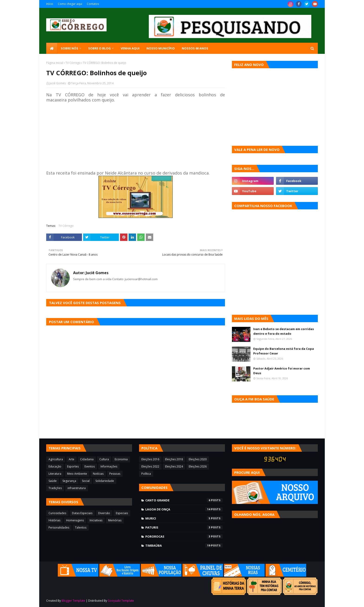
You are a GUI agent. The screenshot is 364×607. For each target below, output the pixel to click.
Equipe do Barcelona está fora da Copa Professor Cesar (284, 351)
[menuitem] (52, 48)
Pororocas (184, 536)
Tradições (55, 488)
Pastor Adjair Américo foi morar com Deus (282, 371)
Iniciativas (96, 520)
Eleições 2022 (150, 466)
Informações (109, 466)
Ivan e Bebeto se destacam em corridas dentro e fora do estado (284, 331)
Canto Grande (184, 500)
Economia (121, 459)
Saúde (53, 481)
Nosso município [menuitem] (161, 48)
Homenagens (75, 520)
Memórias (115, 520)
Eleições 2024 (174, 466)
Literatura (55, 474)
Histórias (54, 520)
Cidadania (87, 459)
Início (50, 4)
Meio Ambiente (77, 474)
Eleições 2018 (174, 459)
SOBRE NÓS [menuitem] (70, 48)
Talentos (81, 527)
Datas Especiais (82, 513)
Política (146, 474)
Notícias (98, 474)
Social (86, 481)
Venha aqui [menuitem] (130, 48)
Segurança (69, 481)
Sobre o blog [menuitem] (99, 48)
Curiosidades (57, 513)
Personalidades (59, 527)
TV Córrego (73, 63)
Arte (71, 459)
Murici (184, 518)
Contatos (93, 4)
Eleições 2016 (150, 459)
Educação (55, 466)
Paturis (184, 527)
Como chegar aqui (70, 4)
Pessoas (115, 474)
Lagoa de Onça (184, 509)
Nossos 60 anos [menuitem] (195, 48)
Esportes (73, 466)
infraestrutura (77, 488)
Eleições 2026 (198, 466)
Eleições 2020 (198, 459)
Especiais (122, 513)
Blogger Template (73, 601)
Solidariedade (105, 481)
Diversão (104, 513)
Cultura (104, 459)
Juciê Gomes (58, 83)
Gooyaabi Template (121, 601)
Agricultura (56, 459)
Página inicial (55, 63)
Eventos (90, 466)
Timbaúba (184, 545)
